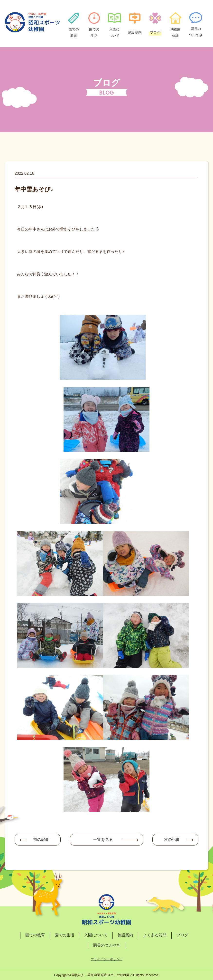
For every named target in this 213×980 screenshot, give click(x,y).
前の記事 (41, 840)
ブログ (182, 935)
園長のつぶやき (107, 945)
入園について (96, 935)
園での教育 (35, 935)
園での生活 (65, 935)
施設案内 (125, 935)
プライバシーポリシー (107, 959)
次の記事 (172, 840)
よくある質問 (155, 935)
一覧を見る (103, 840)
